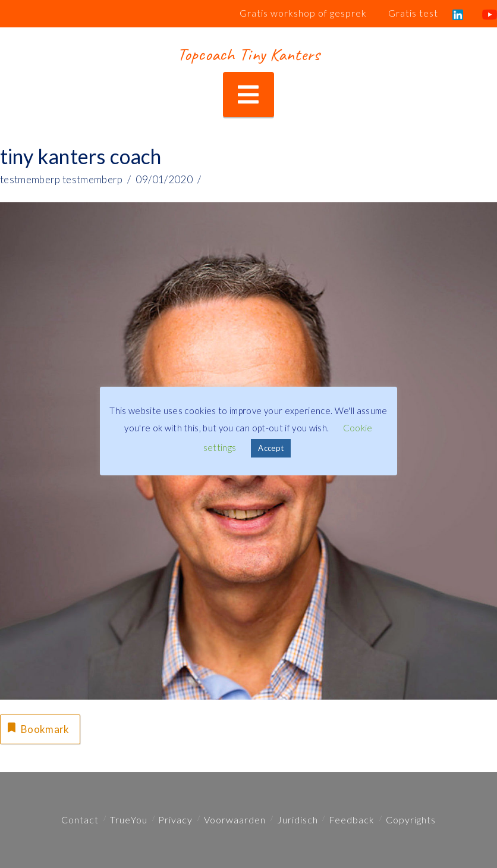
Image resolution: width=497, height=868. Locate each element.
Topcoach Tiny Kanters (248, 54)
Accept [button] (271, 448)
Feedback (352, 820)
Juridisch (298, 820)
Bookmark (37, 728)
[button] (248, 95)
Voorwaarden (235, 820)
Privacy (175, 820)
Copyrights (411, 820)
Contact (80, 820)
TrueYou (129, 820)
